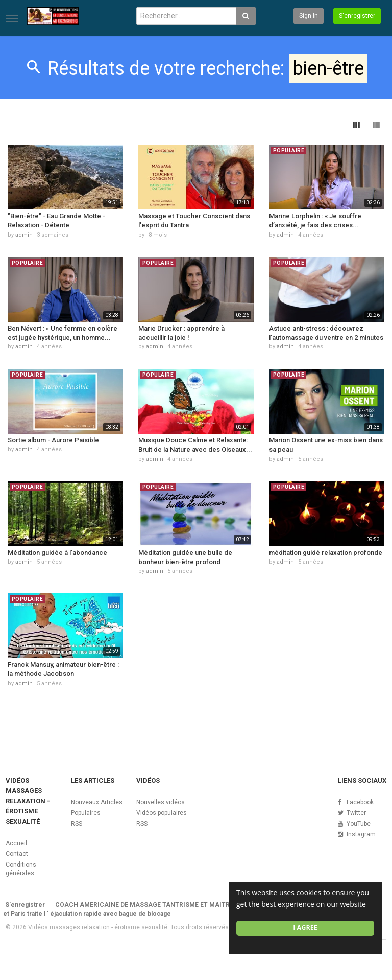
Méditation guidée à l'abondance (57, 553)
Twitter (356, 813)
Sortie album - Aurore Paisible (53, 440)
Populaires (86, 813)
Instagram (361, 834)
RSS (77, 824)
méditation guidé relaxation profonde (326, 553)
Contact (17, 854)
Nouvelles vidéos (161, 802)
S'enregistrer (357, 16)
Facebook (360, 802)
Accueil (16, 843)
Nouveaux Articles (97, 802)
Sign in (309, 16)
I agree (305, 928)
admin (24, 235)
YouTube (359, 824)
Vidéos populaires (162, 813)
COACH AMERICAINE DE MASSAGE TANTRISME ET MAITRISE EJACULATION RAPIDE (182, 905)
